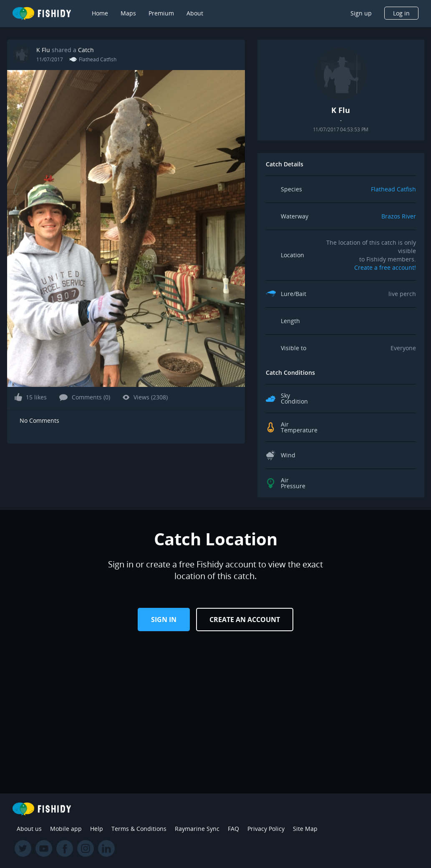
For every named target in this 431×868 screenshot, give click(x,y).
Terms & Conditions (139, 829)
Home (100, 13)
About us (29, 829)
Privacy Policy (266, 829)
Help (97, 829)
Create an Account (245, 620)
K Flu (43, 50)
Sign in (164, 620)
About (195, 13)
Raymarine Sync (197, 829)
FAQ (233, 829)
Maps (128, 13)
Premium (161, 13)
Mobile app (66, 829)
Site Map (305, 829)
